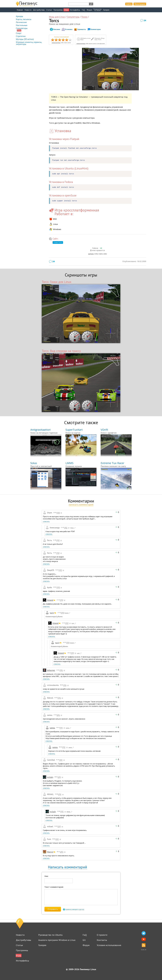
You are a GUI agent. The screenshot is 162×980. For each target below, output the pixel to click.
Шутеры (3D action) (25, 39)
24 (145, 20)
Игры (66, 10)
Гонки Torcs (58, 242)
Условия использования (109, 945)
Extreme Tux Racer (112, 463)
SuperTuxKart (74, 430)
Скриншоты (81, 29)
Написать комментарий (67, 867)
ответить (46, 521)
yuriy (52, 613)
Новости (28, 10)
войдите (91, 254)
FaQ (83, 10)
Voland (50, 600)
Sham (73, 528)
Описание (57, 29)
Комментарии (96, 29)
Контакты (102, 940)
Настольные (22, 25)
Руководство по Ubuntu (50, 935)
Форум (89, 10)
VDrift (104, 430)
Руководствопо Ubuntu (98, 10)
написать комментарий (81, 505)
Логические (21, 22)
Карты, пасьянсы (24, 19)
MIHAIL (70, 812)
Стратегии (21, 36)
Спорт (19, 33)
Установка (69, 29)
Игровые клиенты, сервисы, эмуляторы (29, 43)
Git (84, 940)
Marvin (50, 852)
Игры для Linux (57, 17)
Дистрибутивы (39, 10)
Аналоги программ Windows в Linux (57, 940)
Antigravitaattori (40, 430)
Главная (20, 10)
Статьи (49, 10)
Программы (58, 10)
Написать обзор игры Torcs (99, 39)
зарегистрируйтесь (56, 43)
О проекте (102, 935)
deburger (51, 670)
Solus (34, 463)
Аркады (19, 16)
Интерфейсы (75, 10)
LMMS (69, 463)
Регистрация (140, 4)
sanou (52, 728)
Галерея (106, 10)
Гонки (19, 30)
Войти (129, 4)
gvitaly (50, 777)
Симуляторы (22, 28)
